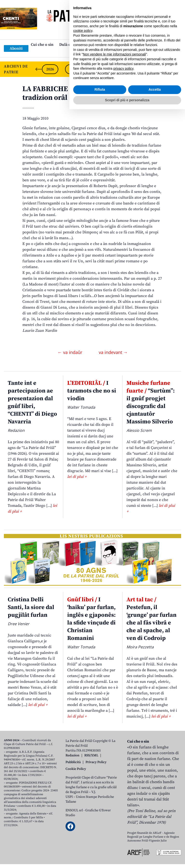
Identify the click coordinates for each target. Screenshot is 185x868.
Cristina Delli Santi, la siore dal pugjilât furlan (31, 607)
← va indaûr (70, 352)
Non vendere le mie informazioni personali (114, 813)
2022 (143, 69)
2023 (119, 69)
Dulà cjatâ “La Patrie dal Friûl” (86, 45)
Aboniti (16, 48)
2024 (96, 69)
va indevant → (113, 352)
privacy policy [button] (123, 827)
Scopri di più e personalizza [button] (127, 859)
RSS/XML (91, 755)
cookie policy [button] (83, 789)
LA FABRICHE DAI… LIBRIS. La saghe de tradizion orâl (89, 93)
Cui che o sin (42, 45)
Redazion (73, 755)
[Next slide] (177, 69)
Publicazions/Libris (135, 45)
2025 (73, 69)
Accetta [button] (155, 848)
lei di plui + (77, 477)
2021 (166, 69)
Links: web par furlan (91, 52)
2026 (50, 69)
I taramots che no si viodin (92, 391)
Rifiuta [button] (100, 848)
